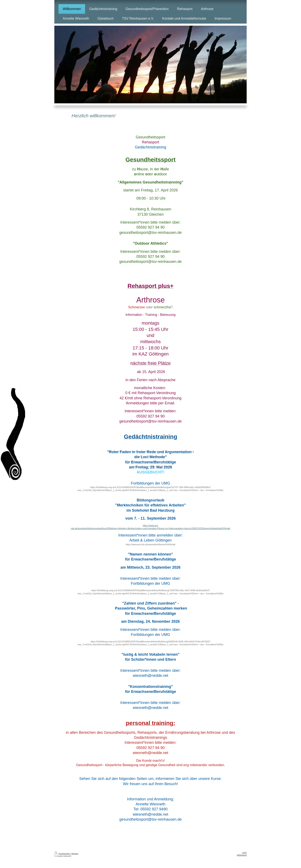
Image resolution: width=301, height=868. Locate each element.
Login (244, 853)
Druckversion (62, 854)
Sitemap (75, 854)
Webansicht (242, 855)
